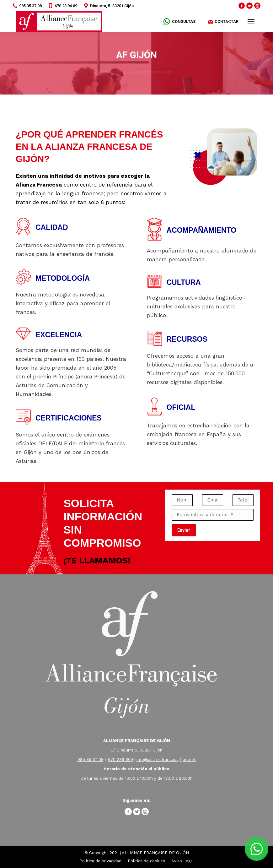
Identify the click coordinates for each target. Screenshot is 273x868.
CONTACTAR (223, 22)
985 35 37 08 (27, 6)
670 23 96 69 (63, 6)
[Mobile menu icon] (251, 22)
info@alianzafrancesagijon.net (166, 759)
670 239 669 (120, 759)
